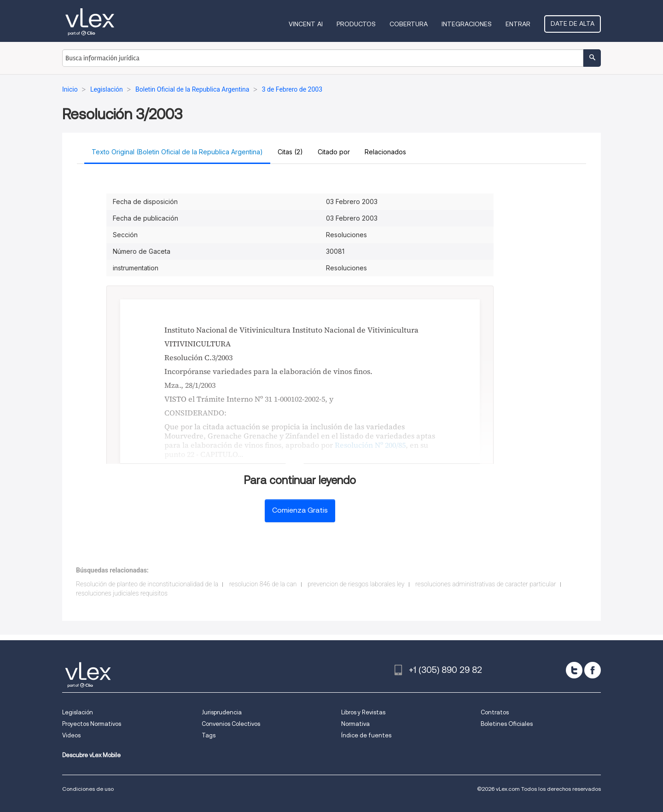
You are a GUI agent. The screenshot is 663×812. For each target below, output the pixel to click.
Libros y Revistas (363, 712)
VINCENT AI (306, 24)
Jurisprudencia (222, 712)
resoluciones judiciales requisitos (122, 593)
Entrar (518, 24)
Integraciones (467, 24)
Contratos (495, 712)
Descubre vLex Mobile (91, 755)
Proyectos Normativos (92, 724)
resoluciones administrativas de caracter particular (486, 584)
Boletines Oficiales (507, 724)
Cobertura (409, 24)
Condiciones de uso (88, 789)
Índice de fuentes (366, 735)
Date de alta (573, 23)
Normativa (355, 724)
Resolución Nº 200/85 (370, 445)
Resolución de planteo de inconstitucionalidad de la (147, 584)
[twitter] (574, 670)
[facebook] (593, 670)
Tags (209, 735)
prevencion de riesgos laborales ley (356, 584)
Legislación (78, 712)
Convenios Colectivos (231, 724)
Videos (71, 735)
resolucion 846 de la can (263, 584)
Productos (356, 24)
